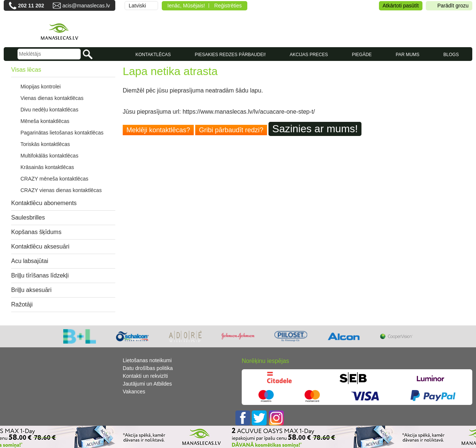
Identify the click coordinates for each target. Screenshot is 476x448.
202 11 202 (31, 6)
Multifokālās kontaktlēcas (49, 156)
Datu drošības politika (148, 368)
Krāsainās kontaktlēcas (47, 167)
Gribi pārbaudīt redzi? (231, 130)
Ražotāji (22, 304)
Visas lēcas (26, 70)
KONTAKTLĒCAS (153, 55)
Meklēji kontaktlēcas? (158, 130)
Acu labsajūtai (30, 261)
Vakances (134, 392)
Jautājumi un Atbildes (147, 384)
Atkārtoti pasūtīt (401, 6)
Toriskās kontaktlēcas (45, 144)
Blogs (451, 55)
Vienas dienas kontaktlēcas (52, 98)
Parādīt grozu (449, 6)
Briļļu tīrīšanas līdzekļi (40, 275)
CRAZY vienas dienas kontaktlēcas (61, 190)
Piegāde (362, 55)
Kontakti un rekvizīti (145, 376)
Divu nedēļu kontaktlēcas (49, 110)
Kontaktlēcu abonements (44, 203)
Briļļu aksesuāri (31, 290)
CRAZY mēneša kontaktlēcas (54, 179)
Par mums (408, 55)
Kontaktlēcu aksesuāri (40, 246)
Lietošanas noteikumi (147, 360)
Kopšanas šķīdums (36, 232)
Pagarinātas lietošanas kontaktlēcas (62, 133)
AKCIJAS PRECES (309, 55)
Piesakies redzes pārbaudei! (230, 55)
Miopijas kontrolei (41, 87)
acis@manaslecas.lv (86, 6)
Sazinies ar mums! (315, 129)
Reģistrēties (228, 6)
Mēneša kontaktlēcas (45, 121)
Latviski (137, 6)
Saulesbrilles (28, 217)
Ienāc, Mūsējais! (186, 6)
